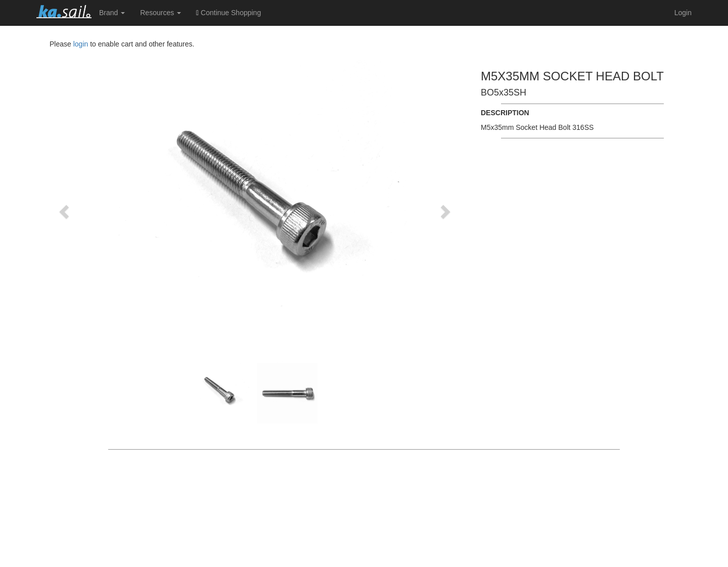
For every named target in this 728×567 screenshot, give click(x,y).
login (81, 44)
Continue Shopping (229, 13)
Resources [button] (161, 13)
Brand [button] (112, 13)
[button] (65, 211)
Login (683, 13)
